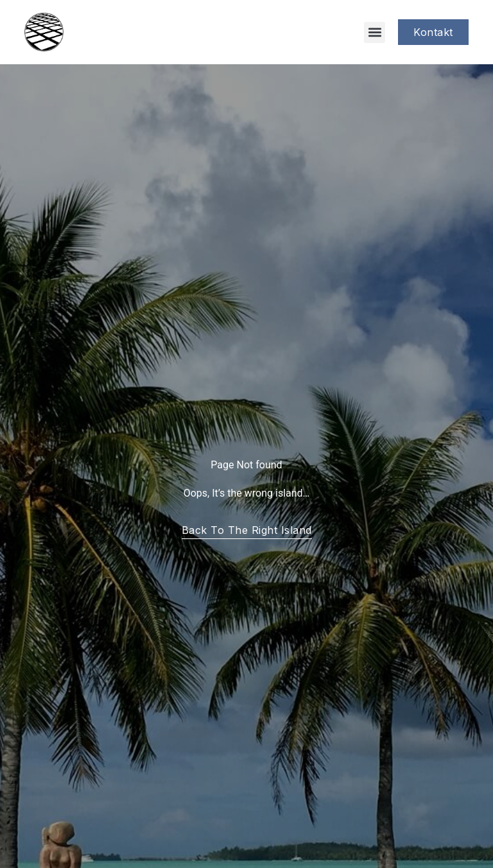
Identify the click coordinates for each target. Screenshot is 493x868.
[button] (375, 32)
